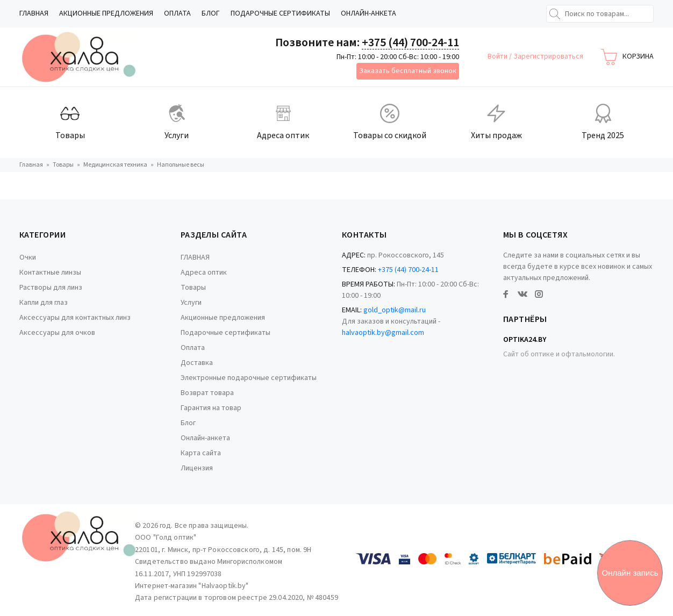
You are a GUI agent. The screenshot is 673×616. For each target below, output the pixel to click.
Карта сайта (201, 453)
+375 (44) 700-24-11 (410, 42)
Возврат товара (207, 393)
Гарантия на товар (211, 408)
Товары (193, 288)
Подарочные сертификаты (280, 13)
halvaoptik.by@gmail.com (383, 333)
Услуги (191, 303)
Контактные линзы (50, 273)
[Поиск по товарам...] (600, 14)
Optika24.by (525, 340)
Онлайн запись (630, 573)
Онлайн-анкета (368, 13)
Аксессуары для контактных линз (75, 318)
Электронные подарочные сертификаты (249, 378)
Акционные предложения (106, 13)
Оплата (177, 13)
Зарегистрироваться (548, 56)
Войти (498, 56)
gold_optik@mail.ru (395, 310)
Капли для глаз (44, 303)
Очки (28, 257)
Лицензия (197, 468)
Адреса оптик (204, 273)
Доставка (197, 363)
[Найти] (555, 14)
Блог (211, 13)
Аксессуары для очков (57, 333)
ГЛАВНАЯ (34, 13)
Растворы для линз (51, 288)
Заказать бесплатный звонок (408, 71)
